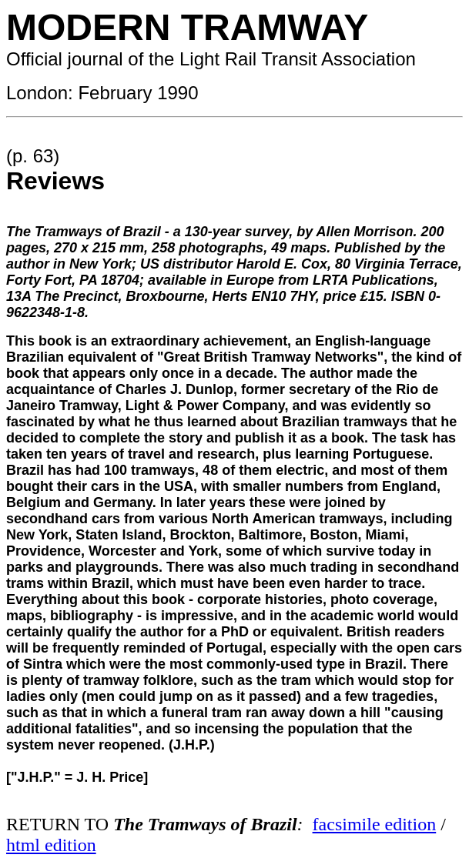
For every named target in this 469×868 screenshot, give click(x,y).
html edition (51, 845)
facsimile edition (375, 824)
